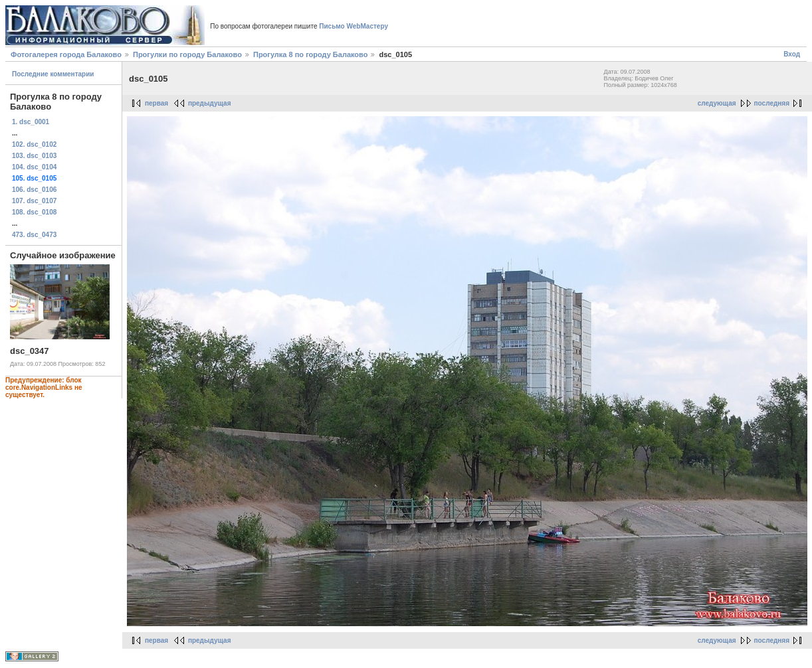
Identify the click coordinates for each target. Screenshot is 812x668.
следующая (717, 103)
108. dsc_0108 (34, 212)
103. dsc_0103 (34, 156)
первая (156, 103)
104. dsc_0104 (34, 167)
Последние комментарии (53, 74)
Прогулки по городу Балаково (187, 54)
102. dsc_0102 (34, 144)
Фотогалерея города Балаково (66, 54)
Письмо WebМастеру (354, 26)
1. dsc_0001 (31, 122)
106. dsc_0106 (34, 190)
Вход (792, 54)
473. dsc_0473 (34, 235)
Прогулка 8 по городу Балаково (310, 54)
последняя (772, 103)
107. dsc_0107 (34, 201)
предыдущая (210, 103)
